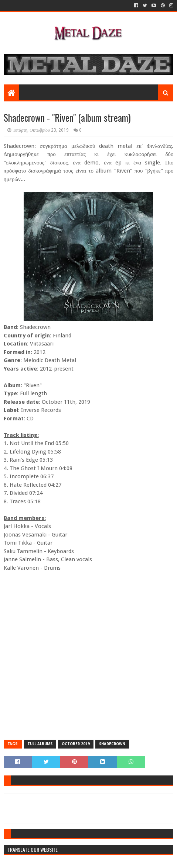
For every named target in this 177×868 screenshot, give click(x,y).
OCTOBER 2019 (76, 744)
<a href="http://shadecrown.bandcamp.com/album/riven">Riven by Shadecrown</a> (89, 655)
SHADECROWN (112, 744)
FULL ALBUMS (40, 744)
